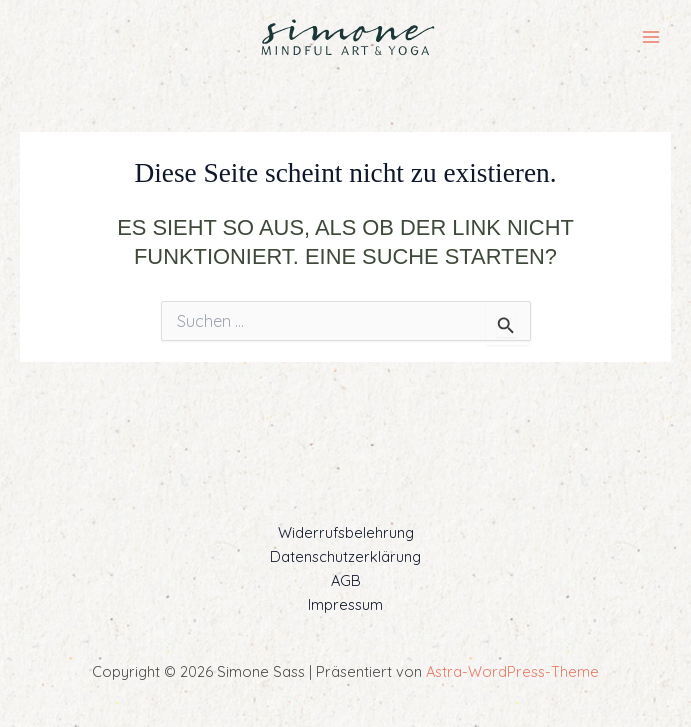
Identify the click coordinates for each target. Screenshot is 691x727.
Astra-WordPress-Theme (512, 671)
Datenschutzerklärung (345, 556)
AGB (346, 580)
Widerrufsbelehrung (346, 532)
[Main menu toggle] (651, 37)
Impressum (345, 604)
